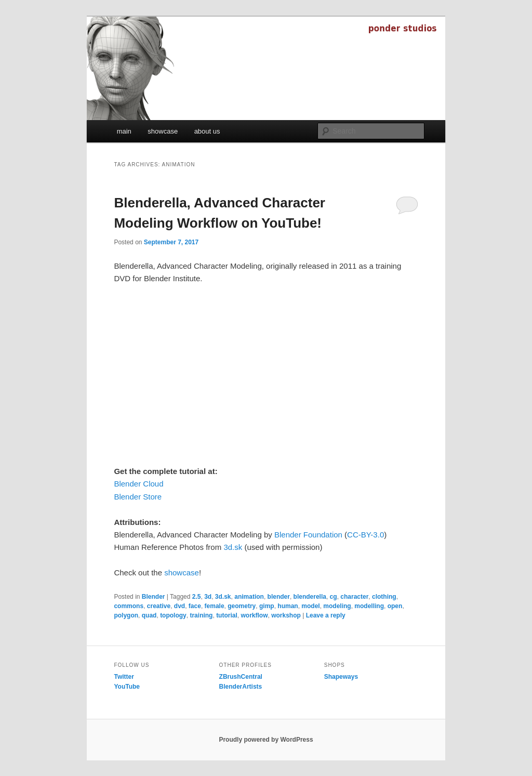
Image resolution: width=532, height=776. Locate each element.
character (354, 597)
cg (334, 597)
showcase (163, 131)
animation (249, 597)
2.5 (197, 597)
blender (279, 597)
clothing (384, 597)
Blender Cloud (138, 484)
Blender (154, 597)
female (215, 606)
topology (173, 615)
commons (129, 606)
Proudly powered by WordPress (266, 740)
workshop (286, 615)
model (310, 606)
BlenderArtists (241, 687)
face (195, 606)
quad (149, 615)
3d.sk (233, 547)
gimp (267, 606)
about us (207, 131)
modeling (337, 606)
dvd (179, 606)
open (395, 606)
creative (159, 606)
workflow (254, 615)
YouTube (127, 687)
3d (208, 597)
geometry (242, 606)
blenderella (310, 597)
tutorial (227, 615)
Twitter (124, 677)
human (288, 606)
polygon (126, 615)
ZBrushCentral (241, 677)
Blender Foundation (308, 535)
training (201, 615)
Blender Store (138, 497)
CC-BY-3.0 (365, 535)
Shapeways (341, 677)
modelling (369, 606)
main (124, 131)
